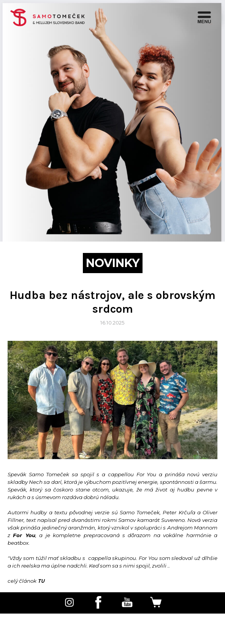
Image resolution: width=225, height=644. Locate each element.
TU (41, 581)
